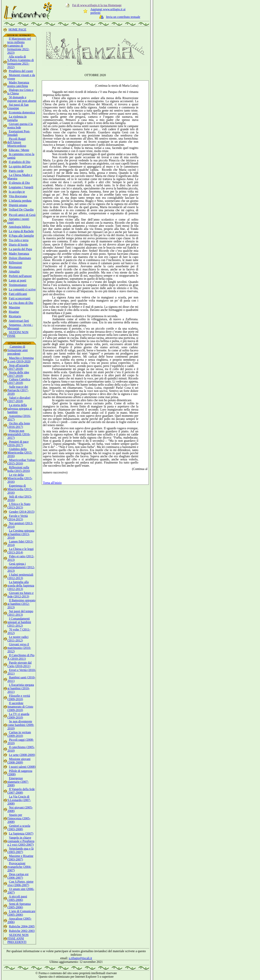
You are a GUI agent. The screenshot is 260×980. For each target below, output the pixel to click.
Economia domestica (22, 112)
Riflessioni (15, 263)
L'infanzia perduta (20, 201)
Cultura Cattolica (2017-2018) (19, 381)
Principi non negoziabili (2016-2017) (19, 434)
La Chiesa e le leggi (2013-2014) (21, 551)
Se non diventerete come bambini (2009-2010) (21, 725)
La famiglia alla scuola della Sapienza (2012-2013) (21, 585)
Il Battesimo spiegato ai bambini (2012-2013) (21, 604)
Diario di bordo (18, 245)
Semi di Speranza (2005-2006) (19, 906)
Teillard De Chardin (21, 210)
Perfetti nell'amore (20, 276)
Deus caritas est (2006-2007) (18, 876)
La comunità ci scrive (22, 289)
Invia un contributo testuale (123, 17)
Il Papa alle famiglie (21, 236)
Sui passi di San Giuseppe (18, 106)
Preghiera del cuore (21, 71)
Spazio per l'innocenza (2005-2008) (19, 818)
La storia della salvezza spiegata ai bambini (20, 409)
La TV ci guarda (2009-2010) (18, 716)
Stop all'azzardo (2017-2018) (18, 367)
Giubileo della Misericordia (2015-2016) (20, 453)
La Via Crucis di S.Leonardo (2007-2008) (19, 800)
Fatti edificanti (18, 294)
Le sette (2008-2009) (22, 755)
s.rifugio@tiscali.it (81, 958)
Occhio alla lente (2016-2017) (19, 425)
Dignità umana (18, 205)
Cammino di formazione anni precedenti (18, 350)
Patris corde (16, 171)
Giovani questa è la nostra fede (20, 126)
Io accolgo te (17, 192)
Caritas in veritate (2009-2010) (19, 734)
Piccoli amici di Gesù (22, 215)
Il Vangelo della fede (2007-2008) (21, 791)
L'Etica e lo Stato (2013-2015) (19, 506)
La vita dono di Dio (21, 303)
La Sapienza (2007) (21, 834)
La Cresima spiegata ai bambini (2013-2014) (21, 534)
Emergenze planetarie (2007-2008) (18, 782)
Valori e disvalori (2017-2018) (19, 399)
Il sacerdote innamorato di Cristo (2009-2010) (20, 707)
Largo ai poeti (17, 280)
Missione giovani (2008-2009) (19, 761)
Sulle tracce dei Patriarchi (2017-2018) (18, 390)
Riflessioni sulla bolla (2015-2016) (19, 469)
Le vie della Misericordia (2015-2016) (20, 478)
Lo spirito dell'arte (20, 166)
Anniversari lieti (19, 321)
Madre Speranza (19, 254)
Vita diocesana (18, 196)
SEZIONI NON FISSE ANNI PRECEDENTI (18, 938)
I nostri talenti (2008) (22, 767)
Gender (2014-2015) (22, 512)
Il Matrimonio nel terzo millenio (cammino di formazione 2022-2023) (19, 46)
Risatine (14, 312)
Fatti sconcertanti (20, 298)
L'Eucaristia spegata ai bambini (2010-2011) (21, 688)
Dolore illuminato (20, 258)
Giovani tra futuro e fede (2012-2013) (21, 595)
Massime (14, 307)
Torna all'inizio (52, 483)
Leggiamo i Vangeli (21, 187)
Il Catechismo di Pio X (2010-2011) (21, 657)
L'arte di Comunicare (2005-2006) (21, 913)
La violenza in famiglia (17, 118)
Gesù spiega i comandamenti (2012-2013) (21, 567)
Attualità (14, 271)
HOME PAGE (17, 29)
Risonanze (15, 267)
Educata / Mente (19, 150)
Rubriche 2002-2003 (22, 931)
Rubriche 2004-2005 (22, 926)
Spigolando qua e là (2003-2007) (21, 850)
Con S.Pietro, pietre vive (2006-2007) (20, 883)
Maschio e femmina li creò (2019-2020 (21, 360)
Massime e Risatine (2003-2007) (20, 858)
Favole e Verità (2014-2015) (18, 518)
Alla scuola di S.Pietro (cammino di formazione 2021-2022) (20, 62)
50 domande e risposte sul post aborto (22, 99)
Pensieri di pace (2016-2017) (18, 443)
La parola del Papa (20, 249)
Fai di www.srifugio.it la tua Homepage (97, 5)
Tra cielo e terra (19, 240)
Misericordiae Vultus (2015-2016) (21, 462)
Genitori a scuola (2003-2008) (19, 827)
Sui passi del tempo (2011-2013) (20, 613)
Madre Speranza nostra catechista (18, 84)
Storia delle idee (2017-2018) (18, 374)
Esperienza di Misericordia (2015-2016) (20, 489)
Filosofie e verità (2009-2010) (19, 697)
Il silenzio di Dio (19, 183)
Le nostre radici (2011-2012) (18, 639)
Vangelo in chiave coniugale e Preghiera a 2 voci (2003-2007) (21, 841)
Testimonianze (18, 285)
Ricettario (15, 316)
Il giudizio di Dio (20, 162)
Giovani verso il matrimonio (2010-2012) (19, 648)
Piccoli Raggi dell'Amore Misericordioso (17, 142)
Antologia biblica (19, 227)
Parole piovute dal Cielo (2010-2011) (19, 664)
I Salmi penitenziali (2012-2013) (20, 576)
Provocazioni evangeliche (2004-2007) (19, 867)
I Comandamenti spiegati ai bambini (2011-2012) (19, 622)
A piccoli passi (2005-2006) (17, 898)
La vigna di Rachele (21, 231)
